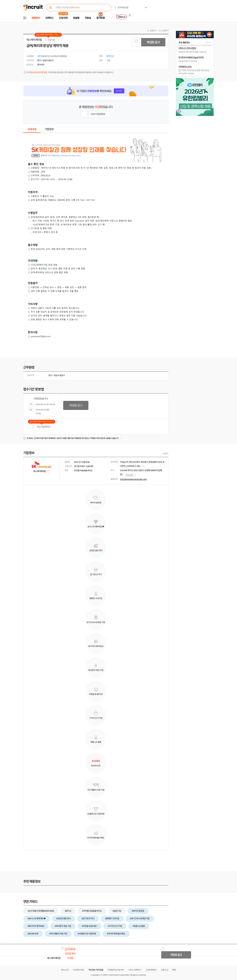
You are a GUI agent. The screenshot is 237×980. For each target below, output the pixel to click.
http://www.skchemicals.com (133, 479)
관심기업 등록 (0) (41, 427)
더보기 (166, 454)
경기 (50, 375)
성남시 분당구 (59, 375)
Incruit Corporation (121, 975)
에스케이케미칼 (34, 40)
